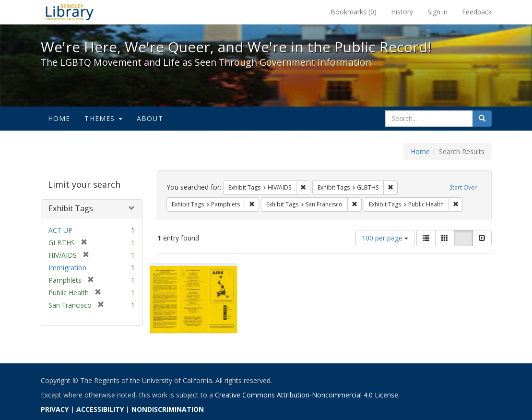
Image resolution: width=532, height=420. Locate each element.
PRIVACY (55, 409)
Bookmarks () (354, 12)
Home (59, 118)
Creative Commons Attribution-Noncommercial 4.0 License (307, 395)
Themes (103, 118)
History (402, 12)
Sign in (437, 12)
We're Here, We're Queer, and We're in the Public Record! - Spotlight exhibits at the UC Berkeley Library (70, 12)
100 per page (385, 238)
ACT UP (60, 230)
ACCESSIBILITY (100, 409)
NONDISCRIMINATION (168, 409)
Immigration (67, 268)
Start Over (463, 187)
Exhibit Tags (71, 208)
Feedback (477, 12)
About (150, 118)
